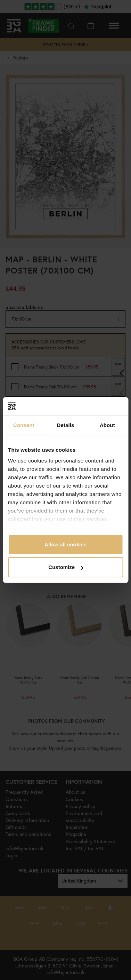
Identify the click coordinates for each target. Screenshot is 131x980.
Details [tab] (66, 425)
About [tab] (107, 425)
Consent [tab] (24, 425)
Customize (66, 567)
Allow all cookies (65, 544)
